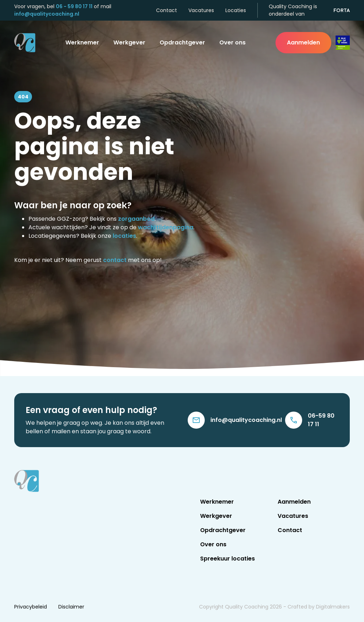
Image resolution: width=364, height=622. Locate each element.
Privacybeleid (31, 607)
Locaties (236, 10)
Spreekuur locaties (227, 559)
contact (115, 260)
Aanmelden (303, 42)
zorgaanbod (136, 219)
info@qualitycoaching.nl (47, 14)
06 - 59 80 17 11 (74, 6)
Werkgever (129, 42)
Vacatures (201, 10)
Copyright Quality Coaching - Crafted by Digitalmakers (274, 607)
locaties (124, 236)
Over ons (232, 42)
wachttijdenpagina (166, 227)
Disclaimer (71, 607)
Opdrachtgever (182, 42)
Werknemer (82, 42)
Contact (167, 10)
